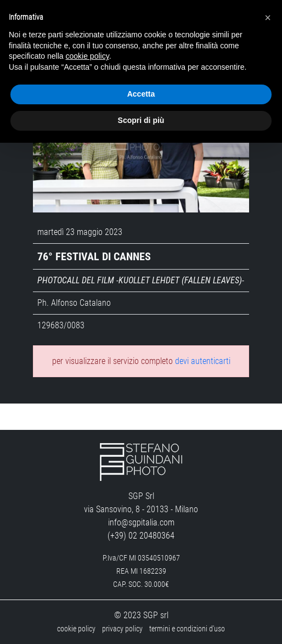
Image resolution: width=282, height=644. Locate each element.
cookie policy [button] (88, 56)
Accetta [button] (141, 94)
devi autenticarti (203, 361)
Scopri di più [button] (141, 120)
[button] (268, 18)
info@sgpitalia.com (141, 522)
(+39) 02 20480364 (141, 536)
